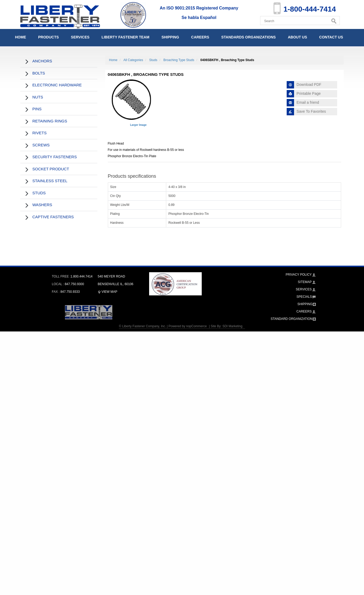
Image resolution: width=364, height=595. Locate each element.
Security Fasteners (55, 157)
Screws (41, 145)
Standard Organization (292, 319)
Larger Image (138, 125)
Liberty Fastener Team (125, 37)
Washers (42, 205)
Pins (37, 109)
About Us (297, 37)
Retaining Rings (50, 121)
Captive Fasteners (53, 217)
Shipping (170, 37)
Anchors (42, 61)
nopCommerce (196, 326)
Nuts (38, 97)
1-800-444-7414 (310, 9)
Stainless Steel (50, 181)
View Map (108, 292)
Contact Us (331, 37)
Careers (200, 37)
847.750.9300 (74, 284)
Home (21, 37)
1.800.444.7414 (81, 276)
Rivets (39, 133)
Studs (39, 193)
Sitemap (305, 282)
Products (49, 37)
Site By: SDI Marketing (227, 326)
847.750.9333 (70, 292)
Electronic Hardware (57, 85)
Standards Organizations (248, 37)
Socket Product (51, 169)
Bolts (39, 73)
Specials (304, 297)
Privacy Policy (299, 275)
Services (80, 37)
